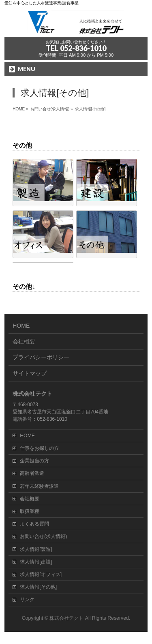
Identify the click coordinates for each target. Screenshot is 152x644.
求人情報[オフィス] (41, 574)
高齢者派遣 (32, 473)
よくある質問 (34, 524)
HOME (21, 326)
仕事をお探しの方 (39, 448)
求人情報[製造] (36, 549)
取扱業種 (30, 511)
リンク (27, 600)
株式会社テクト (66, 618)
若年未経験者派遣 (39, 486)
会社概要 (24, 341)
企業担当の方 (34, 461)
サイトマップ (30, 373)
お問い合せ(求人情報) (43, 536)
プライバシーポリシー (41, 357)
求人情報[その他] (38, 587)
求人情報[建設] (36, 562)
